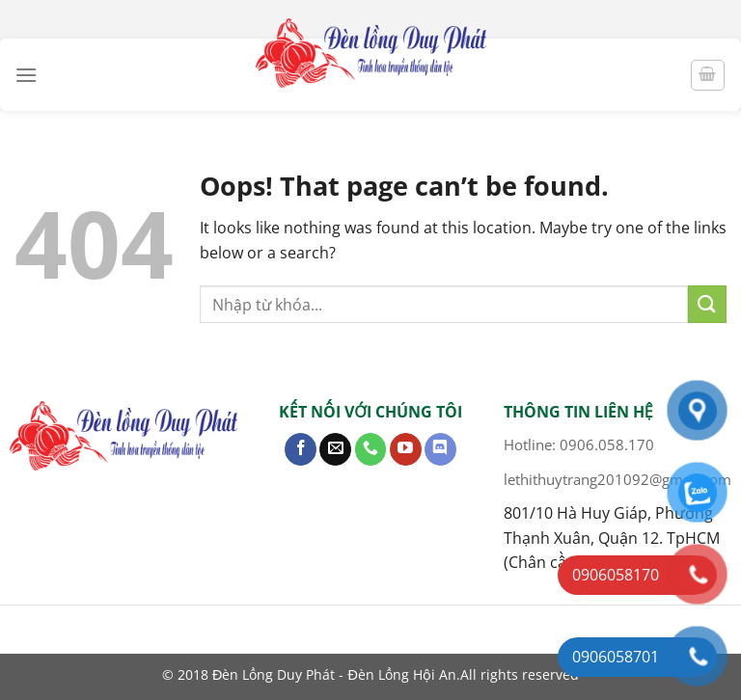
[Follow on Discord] (440, 449)
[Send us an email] (335, 449)
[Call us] (371, 449)
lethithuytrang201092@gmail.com (617, 479)
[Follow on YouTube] (406, 449)
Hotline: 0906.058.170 (579, 444)
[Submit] (707, 304)
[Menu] (26, 75)
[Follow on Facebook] (301, 449)
